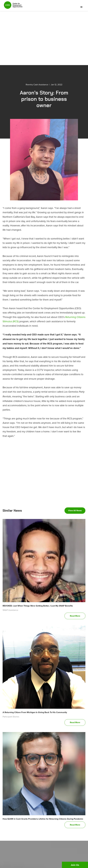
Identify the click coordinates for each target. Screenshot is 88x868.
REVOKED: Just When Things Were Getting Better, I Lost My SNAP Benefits (38, 606)
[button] (81, 7)
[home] (13, 6)
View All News (75, 510)
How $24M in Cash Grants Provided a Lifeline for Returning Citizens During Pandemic (43, 819)
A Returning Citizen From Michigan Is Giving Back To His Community (35, 712)
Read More (75, 616)
